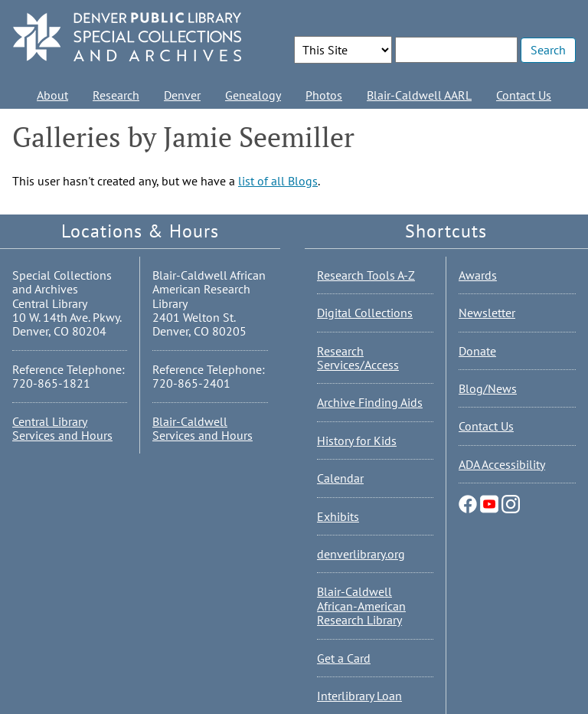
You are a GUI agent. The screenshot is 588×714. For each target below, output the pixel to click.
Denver (182, 95)
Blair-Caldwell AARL (419, 95)
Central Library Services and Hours (62, 428)
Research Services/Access (358, 358)
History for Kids (357, 441)
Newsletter (487, 313)
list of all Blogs (278, 181)
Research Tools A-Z (366, 275)
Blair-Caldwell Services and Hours (203, 428)
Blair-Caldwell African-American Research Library (361, 606)
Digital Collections (365, 313)
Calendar (340, 478)
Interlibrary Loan (359, 696)
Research (116, 95)
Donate (477, 351)
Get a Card (344, 658)
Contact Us (524, 95)
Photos (324, 95)
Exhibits (338, 516)
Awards (478, 275)
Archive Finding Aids (370, 402)
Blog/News (488, 388)
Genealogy (253, 95)
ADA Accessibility (502, 464)
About (52, 95)
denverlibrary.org (361, 554)
